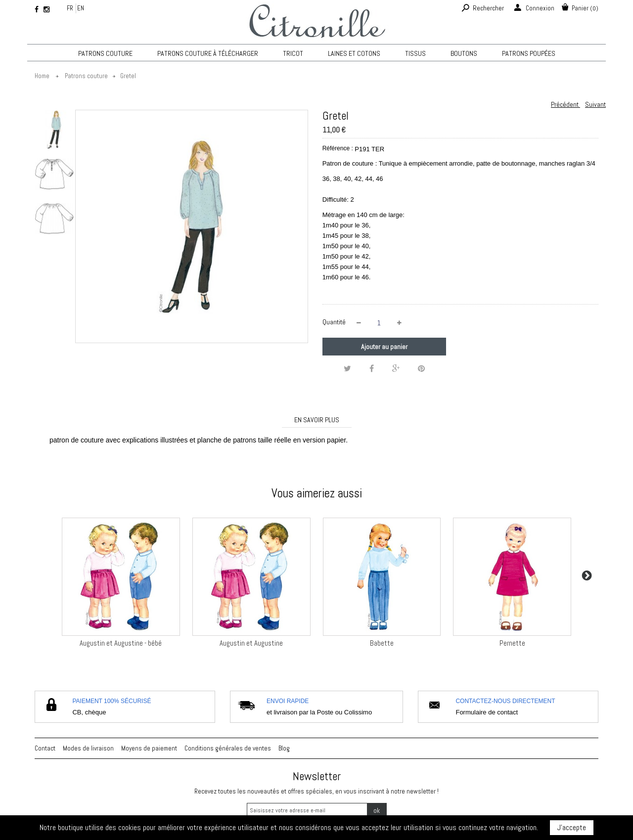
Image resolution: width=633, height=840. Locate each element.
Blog (284, 748)
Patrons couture (105, 53)
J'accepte (572, 827)
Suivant (595, 104)
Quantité (334, 322)
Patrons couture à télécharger (208, 53)
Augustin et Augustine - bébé (121, 643)
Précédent (565, 104)
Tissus (415, 53)
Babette (382, 643)
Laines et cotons (354, 53)
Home (42, 76)
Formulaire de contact (487, 712)
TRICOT (293, 53)
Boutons (464, 53)
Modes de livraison (88, 748)
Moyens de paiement (149, 748)
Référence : (338, 148)
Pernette (512, 643)
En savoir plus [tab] (317, 420)
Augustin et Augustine (251, 643)
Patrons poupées (529, 53)
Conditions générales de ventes (228, 748)
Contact (45, 748)
